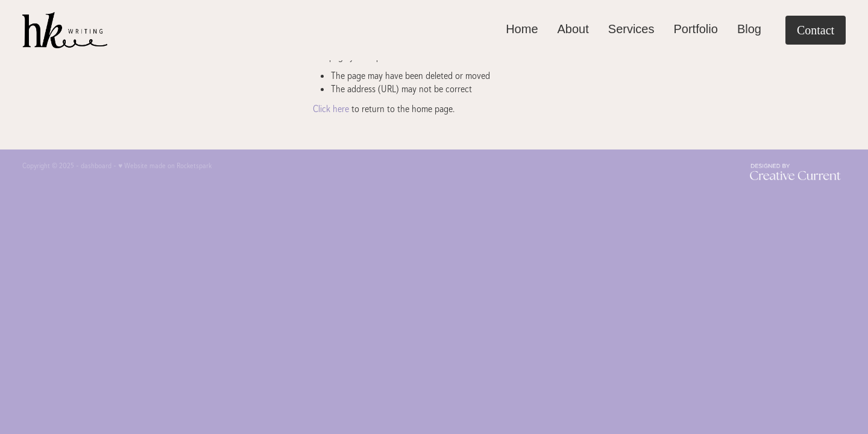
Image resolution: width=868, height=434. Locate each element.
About (573, 29)
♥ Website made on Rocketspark (165, 166)
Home (522, 29)
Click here (331, 109)
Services (631, 29)
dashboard (96, 166)
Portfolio (696, 29)
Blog (749, 29)
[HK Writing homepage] (105, 30)
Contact (816, 30)
